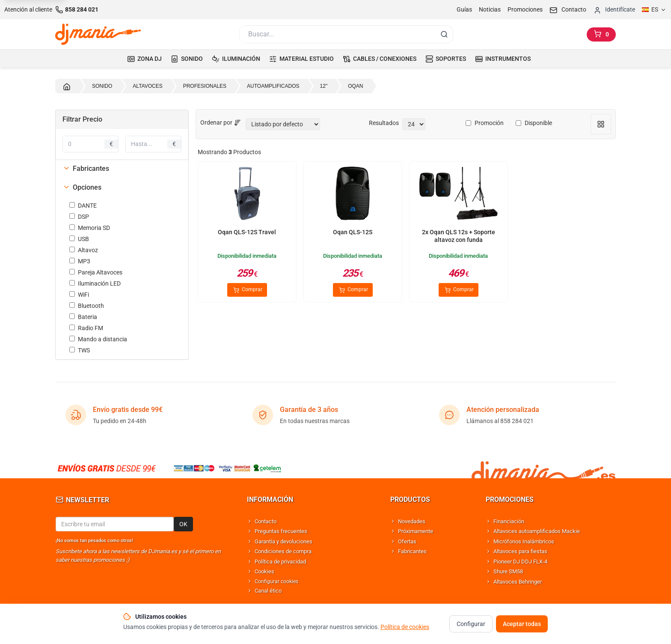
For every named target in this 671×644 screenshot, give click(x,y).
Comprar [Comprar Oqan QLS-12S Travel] (247, 290)
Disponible (534, 123)
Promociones (525, 9)
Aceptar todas (522, 635)
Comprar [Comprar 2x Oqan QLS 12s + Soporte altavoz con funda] (459, 290)
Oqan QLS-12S (353, 232)
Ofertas (407, 541)
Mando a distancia (98, 339)
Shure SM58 (508, 571)
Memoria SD (90, 228)
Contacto (266, 521)
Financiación (509, 521)
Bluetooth (87, 306)
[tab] (122, 169)
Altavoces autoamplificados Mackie (537, 531)
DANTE (83, 206)
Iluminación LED (95, 283)
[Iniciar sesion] (614, 10)
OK (183, 524)
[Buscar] (337, 34)
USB (79, 239)
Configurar (471, 635)
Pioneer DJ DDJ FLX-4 (520, 562)
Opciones (82, 187)
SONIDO (187, 59)
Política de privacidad (280, 562)
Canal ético (268, 591)
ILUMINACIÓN (236, 59)
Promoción (485, 123)
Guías (464, 9)
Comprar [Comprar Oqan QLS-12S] (353, 290)
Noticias (490, 9)
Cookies (264, 571)
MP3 (80, 261)
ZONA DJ (144, 59)
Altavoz (84, 250)
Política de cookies (405, 638)
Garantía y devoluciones (284, 541)
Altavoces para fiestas (520, 551)
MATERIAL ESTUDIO (301, 59)
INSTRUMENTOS (503, 59)
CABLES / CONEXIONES (380, 59)
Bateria (83, 317)
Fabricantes (86, 168)
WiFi (79, 295)
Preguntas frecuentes (281, 531)
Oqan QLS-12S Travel (247, 232)
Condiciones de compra (283, 551)
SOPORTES (446, 59)
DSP (79, 217)
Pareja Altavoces (96, 272)
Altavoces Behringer (518, 582)
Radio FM (86, 328)
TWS (80, 350)
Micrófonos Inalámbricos (524, 541)
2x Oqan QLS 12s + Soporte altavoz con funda (459, 236)
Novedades (412, 521)
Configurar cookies (276, 581)
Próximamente (416, 531)
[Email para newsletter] (115, 524)
